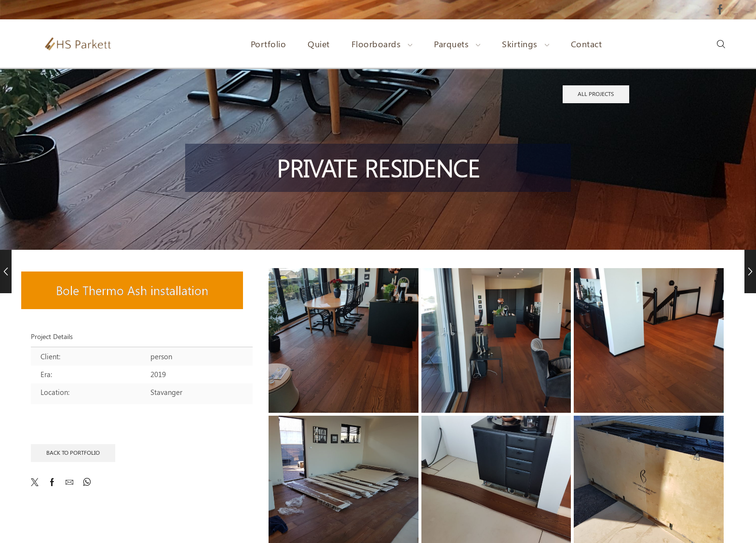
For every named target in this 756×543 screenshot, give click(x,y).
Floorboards (382, 44)
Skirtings (526, 44)
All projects (596, 94)
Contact (587, 44)
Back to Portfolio (73, 452)
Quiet (319, 44)
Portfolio (269, 44)
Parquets (457, 44)
